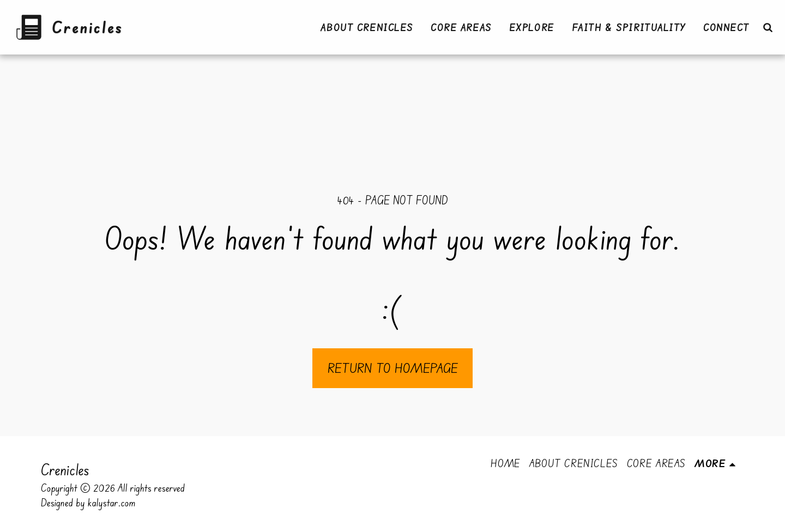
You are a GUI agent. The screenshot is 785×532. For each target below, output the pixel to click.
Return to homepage (393, 368)
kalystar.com (112, 503)
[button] (768, 27)
